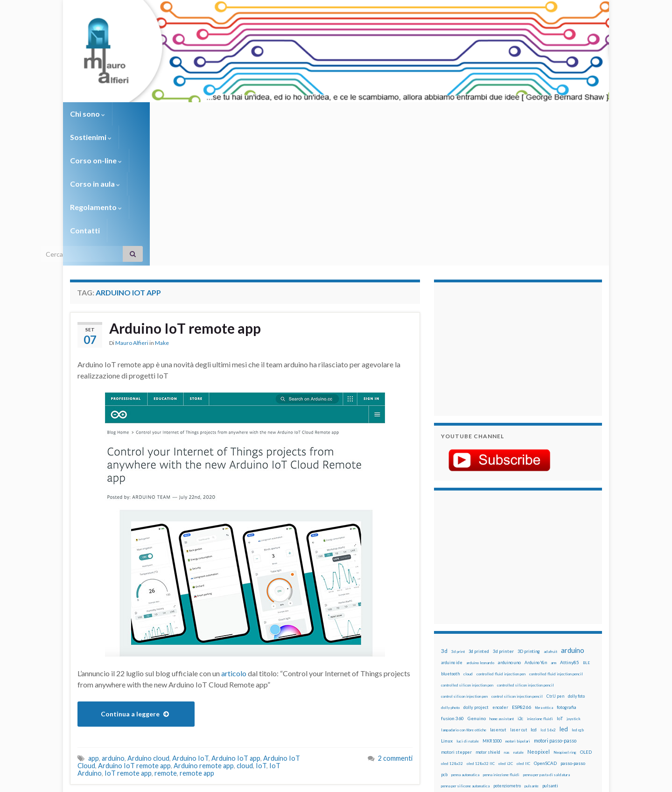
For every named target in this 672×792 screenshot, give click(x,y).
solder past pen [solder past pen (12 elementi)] (493, 680)
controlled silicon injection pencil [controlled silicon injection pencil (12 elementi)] (525, 545)
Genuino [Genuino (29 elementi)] (477, 578)
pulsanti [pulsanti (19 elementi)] (550, 646)
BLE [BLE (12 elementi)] (586, 523)
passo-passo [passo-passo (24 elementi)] (573, 623)
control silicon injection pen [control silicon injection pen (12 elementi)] (464, 556)
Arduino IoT (190, 618)
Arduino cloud (148, 618)
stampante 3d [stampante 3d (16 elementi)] (549, 679)
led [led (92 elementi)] (564, 589)
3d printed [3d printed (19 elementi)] (479, 511)
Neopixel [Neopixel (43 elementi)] (539, 612)
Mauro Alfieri (132, 203)
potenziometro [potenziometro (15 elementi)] (507, 646)
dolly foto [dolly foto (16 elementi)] (576, 556)
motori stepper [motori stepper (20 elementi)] (456, 612)
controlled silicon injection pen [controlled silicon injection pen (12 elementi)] (467, 545)
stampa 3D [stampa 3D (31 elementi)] (521, 679)
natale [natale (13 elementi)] (518, 612)
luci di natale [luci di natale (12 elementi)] (468, 601)
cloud (245, 626)
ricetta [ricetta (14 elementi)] (467, 668)
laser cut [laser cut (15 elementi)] (518, 590)
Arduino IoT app (236, 618)
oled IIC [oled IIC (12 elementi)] (523, 624)
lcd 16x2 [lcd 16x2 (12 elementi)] (548, 590)
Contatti (387, 114)
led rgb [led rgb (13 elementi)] (578, 590)
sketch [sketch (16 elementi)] (448, 679)
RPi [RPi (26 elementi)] (518, 668)
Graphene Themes (149, 781)
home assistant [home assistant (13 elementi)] (502, 579)
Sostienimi (140, 114)
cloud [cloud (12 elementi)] (468, 534)
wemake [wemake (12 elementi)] (548, 691)
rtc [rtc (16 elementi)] (528, 668)
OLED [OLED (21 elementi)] (586, 612)
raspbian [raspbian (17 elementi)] (449, 668)
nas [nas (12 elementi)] (507, 612)
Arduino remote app (204, 626)
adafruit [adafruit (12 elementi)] (550, 512)
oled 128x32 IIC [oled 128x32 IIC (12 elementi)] (481, 624)
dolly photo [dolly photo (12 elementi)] (450, 568)
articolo (234, 533)
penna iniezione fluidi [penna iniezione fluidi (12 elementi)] (501, 635)
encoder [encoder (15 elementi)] (500, 567)
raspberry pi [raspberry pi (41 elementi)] (529, 656)
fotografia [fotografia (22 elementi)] (567, 567)
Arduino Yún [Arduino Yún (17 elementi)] (536, 522)
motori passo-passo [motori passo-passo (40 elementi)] (555, 600)
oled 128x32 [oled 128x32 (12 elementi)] (452, 624)
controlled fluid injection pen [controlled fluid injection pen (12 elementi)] (501, 534)
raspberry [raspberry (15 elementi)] (500, 657)
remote (166, 633)
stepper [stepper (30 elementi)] (575, 679)
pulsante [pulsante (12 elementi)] (532, 646)
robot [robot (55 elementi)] (484, 668)
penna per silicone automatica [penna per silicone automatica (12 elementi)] (465, 646)
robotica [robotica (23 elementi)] (502, 668)
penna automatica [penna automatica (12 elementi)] (465, 635)
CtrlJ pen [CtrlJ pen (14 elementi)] (555, 556)
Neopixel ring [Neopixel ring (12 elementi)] (565, 612)
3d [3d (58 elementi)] (444, 511)
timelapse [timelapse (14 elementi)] (504, 691)
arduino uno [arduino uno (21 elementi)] (509, 522)
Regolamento (332, 114)
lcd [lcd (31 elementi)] (534, 589)
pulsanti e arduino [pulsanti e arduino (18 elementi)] (458, 657)
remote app (197, 633)
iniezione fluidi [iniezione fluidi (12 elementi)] (540, 579)
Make (162, 203)
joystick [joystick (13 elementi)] (574, 579)
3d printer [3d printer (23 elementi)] (503, 511)
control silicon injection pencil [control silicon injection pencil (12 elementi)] (517, 556)
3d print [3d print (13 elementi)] (458, 512)
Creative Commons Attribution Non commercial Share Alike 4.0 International (409, 749)
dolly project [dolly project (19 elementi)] (476, 567)
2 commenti (395, 618)
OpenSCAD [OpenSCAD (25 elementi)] (545, 623)
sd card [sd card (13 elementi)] (541, 668)
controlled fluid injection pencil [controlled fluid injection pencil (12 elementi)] (556, 534)
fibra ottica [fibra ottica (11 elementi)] (544, 568)
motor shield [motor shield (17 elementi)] (488, 612)
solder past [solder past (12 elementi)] (468, 680)
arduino (113, 618)
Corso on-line (201, 114)
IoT (261, 626)
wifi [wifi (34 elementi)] (581, 690)
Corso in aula (267, 114)
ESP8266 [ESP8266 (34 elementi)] (521, 567)
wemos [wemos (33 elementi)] (565, 690)
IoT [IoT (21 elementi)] (560, 578)
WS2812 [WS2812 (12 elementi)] (449, 702)
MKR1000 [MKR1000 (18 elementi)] (492, 601)
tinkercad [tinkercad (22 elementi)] (528, 690)
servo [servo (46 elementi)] (558, 668)
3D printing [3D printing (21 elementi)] (529, 511)
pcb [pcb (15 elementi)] (444, 634)
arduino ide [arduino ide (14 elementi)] (452, 523)
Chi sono (87, 114)
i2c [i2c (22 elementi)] (520, 578)
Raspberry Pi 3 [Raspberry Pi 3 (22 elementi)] (563, 657)
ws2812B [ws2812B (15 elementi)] (469, 702)
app (94, 618)
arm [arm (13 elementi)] (553, 523)
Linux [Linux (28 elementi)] (447, 601)
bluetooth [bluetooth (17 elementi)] (450, 534)
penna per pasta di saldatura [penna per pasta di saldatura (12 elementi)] (546, 635)
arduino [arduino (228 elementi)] (573, 510)
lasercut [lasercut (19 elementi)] (498, 590)
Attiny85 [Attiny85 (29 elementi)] (570, 522)
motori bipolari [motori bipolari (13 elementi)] (518, 601)
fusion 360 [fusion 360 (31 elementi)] (452, 578)
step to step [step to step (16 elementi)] (453, 690)
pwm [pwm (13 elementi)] (483, 657)
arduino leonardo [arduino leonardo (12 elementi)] (480, 523)
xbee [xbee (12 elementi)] (485, 702)
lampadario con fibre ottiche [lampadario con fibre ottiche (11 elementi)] (464, 590)
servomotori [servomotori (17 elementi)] (580, 668)
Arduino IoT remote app (185, 188)
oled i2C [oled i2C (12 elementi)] (506, 624)
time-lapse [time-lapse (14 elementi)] (480, 691)
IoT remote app (128, 633)
